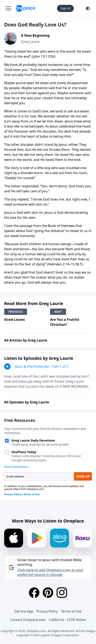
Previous (16, 312)
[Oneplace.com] (25, 8)
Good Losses (14, 319)
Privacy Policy (47, 611)
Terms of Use (71, 611)
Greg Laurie (30, 42)
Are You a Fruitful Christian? (65, 322)
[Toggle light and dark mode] (88, 8)
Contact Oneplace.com (28, 620)
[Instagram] (62, 593)
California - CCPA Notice (67, 620)
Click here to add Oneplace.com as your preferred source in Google (50, 572)
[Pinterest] (48, 593)
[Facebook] (34, 593)
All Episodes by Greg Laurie (27, 402)
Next (58, 312)
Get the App (24, 611)
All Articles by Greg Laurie (26, 340)
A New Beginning (35, 35)
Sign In (65, 8)
